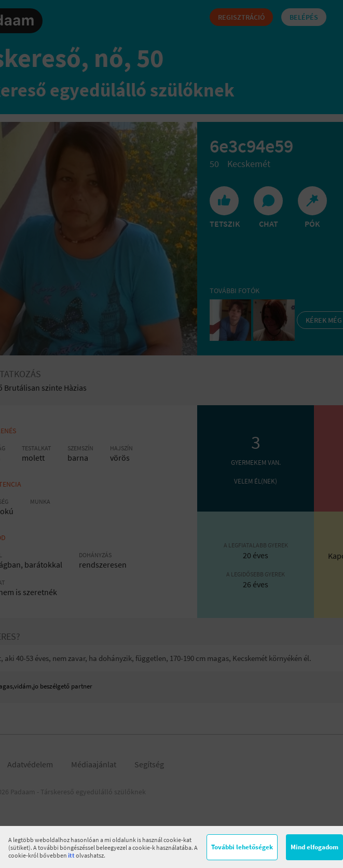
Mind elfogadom (314, 847)
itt (71, 855)
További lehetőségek (242, 847)
